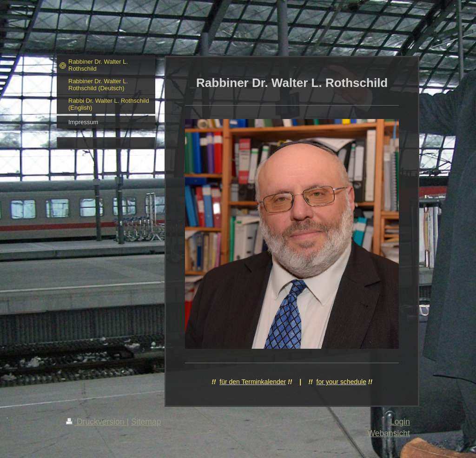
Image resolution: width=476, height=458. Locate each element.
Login (400, 422)
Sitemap (146, 422)
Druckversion (96, 422)
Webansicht (389, 433)
